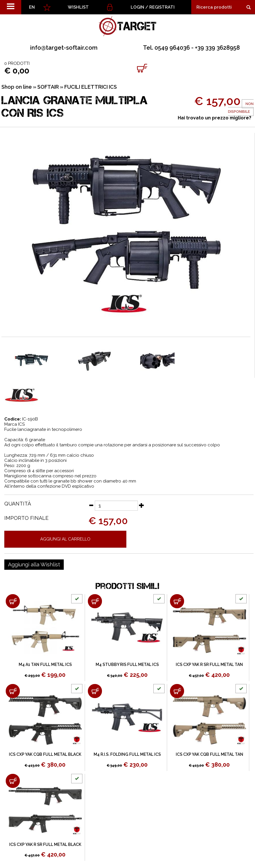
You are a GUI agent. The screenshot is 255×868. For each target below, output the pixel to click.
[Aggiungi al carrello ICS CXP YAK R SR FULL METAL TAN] (177, 601)
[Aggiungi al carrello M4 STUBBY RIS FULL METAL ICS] (95, 601)
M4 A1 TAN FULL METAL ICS (45, 664)
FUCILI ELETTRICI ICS (91, 87)
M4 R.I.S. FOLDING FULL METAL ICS (127, 754)
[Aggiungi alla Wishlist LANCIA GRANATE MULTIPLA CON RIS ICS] (34, 565)
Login (137, 7)
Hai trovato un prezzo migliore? (215, 118)
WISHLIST (78, 7)
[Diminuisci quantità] (91, 505)
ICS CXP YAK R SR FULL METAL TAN (209, 664)
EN (32, 7)
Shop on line (17, 87)
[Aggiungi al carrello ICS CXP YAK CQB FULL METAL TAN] (177, 691)
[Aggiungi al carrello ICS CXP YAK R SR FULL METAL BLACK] (13, 781)
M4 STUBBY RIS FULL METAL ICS (127, 664)
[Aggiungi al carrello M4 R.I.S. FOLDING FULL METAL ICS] (95, 691)
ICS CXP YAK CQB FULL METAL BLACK (45, 754)
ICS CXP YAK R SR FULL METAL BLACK (45, 844)
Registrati (162, 7)
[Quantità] (116, 506)
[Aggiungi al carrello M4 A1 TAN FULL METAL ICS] (13, 601)
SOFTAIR (48, 87)
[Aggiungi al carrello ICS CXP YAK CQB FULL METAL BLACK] (13, 691)
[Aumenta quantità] (142, 505)
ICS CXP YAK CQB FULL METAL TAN (209, 754)
